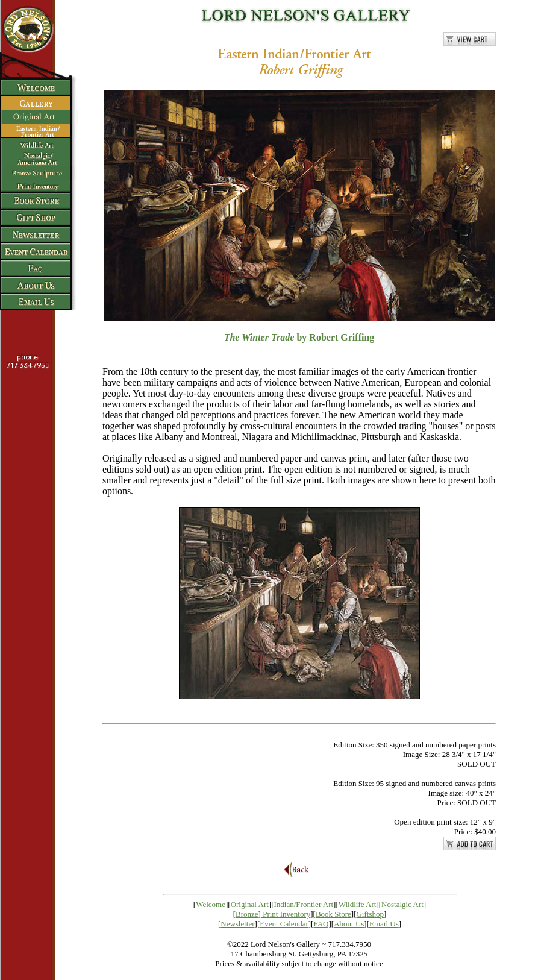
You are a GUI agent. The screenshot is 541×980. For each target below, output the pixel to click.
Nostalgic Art (402, 904)
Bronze (247, 914)
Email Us (384, 924)
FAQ (321, 924)
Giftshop (370, 914)
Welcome (211, 904)
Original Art (250, 904)
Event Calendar (284, 924)
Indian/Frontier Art (304, 904)
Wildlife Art (358, 904)
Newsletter (237, 924)
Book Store (333, 914)
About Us (349, 924)
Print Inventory (286, 914)
